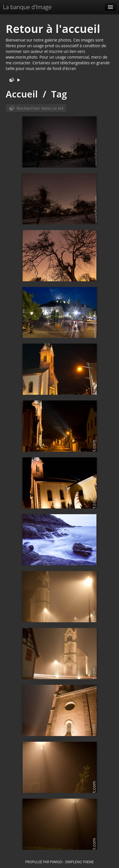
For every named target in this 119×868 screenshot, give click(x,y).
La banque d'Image (27, 7)
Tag (59, 94)
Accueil (22, 94)
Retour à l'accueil (53, 29)
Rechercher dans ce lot (40, 108)
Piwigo (56, 862)
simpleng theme (79, 862)
